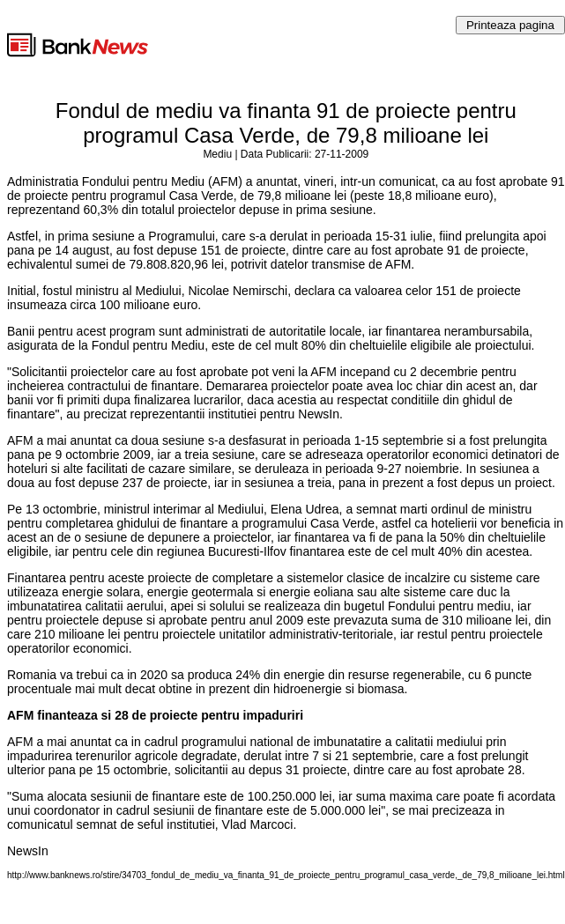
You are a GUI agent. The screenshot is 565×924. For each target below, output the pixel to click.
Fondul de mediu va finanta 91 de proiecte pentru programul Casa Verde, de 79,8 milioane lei (286, 123)
